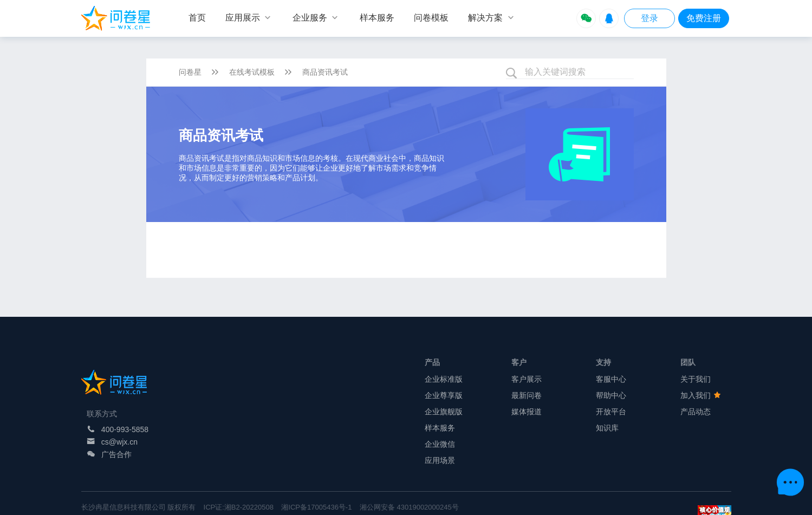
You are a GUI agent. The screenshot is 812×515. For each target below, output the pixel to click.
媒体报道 (527, 412)
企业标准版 (444, 379)
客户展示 (527, 379)
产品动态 (696, 412)
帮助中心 (611, 395)
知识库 (607, 428)
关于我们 (696, 379)
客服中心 (611, 379)
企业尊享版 (444, 395)
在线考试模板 (252, 72)
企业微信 (440, 444)
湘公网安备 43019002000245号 (409, 507)
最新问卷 (527, 395)
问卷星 (190, 72)
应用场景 (440, 460)
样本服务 (440, 428)
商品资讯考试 (325, 72)
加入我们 (700, 395)
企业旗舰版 (444, 412)
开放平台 (611, 412)
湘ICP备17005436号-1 (316, 507)
